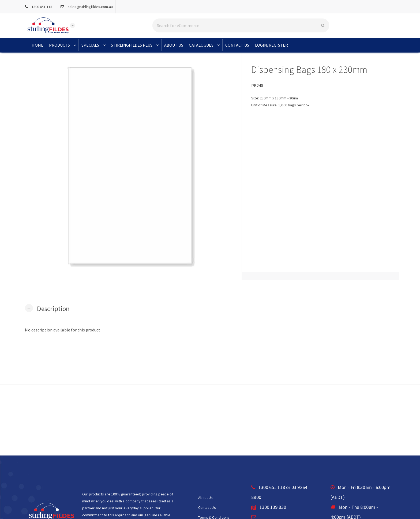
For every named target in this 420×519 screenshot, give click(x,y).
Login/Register (271, 45)
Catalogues (205, 45)
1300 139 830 (269, 507)
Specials (94, 45)
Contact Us (237, 45)
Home (37, 45)
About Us (174, 45)
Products (63, 45)
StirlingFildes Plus (135, 45)
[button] (47, 308)
